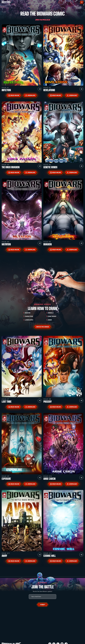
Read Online (14, 95)
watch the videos (42, 332)
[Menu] (82, 2)
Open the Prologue (42, 20)
